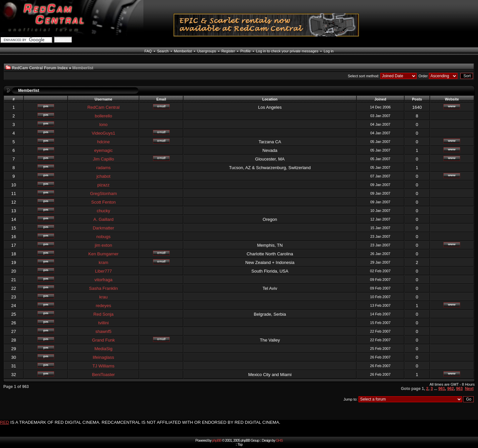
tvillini (104, 323)
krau (103, 297)
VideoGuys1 (103, 133)
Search (163, 51)
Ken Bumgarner (103, 254)
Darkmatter (103, 228)
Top (240, 444)
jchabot (104, 176)
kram (103, 262)
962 (450, 389)
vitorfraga (104, 280)
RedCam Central (103, 107)
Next (469, 389)
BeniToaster (103, 375)
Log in (329, 51)
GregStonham (103, 193)
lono (103, 125)
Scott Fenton (104, 202)
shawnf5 (103, 331)
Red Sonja (103, 314)
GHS (279, 440)
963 (459, 389)
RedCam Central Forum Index (40, 68)
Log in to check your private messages (287, 51)
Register (228, 51)
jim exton (104, 245)
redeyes (104, 306)
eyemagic (104, 150)
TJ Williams (103, 366)
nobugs (103, 237)
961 (442, 389)
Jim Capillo (104, 159)
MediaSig (104, 349)
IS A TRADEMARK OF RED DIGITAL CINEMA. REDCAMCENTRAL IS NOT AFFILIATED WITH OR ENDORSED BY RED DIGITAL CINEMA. (145, 422)
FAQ (148, 51)
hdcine (103, 142)
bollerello (104, 116)
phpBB (217, 440)
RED (4, 422)
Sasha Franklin (103, 288)
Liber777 (103, 271)
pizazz (103, 185)
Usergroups (207, 51)
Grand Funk (103, 340)
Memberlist (183, 51)
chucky (103, 211)
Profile (245, 51)
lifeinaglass (103, 357)
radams (103, 168)
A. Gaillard (103, 219)
